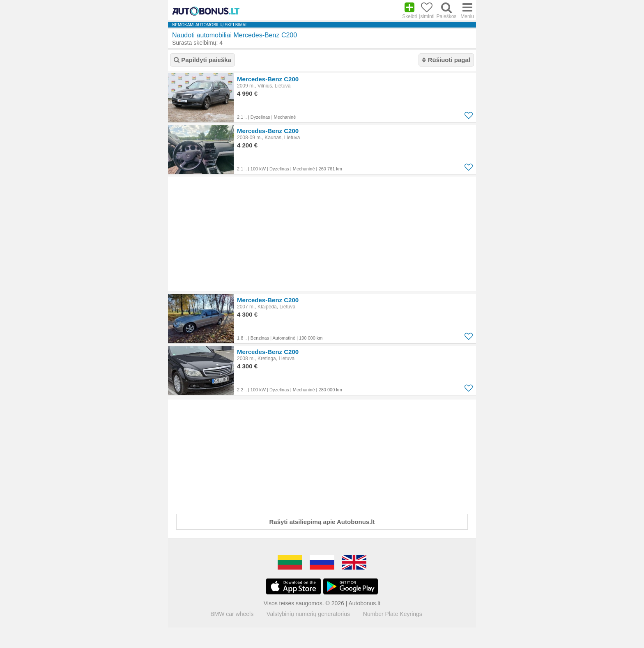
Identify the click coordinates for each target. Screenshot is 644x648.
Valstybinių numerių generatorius (308, 614)
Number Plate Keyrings (393, 614)
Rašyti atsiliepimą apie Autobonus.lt (322, 522)
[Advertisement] (322, 234)
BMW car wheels (232, 614)
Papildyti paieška (202, 60)
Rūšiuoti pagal (446, 60)
